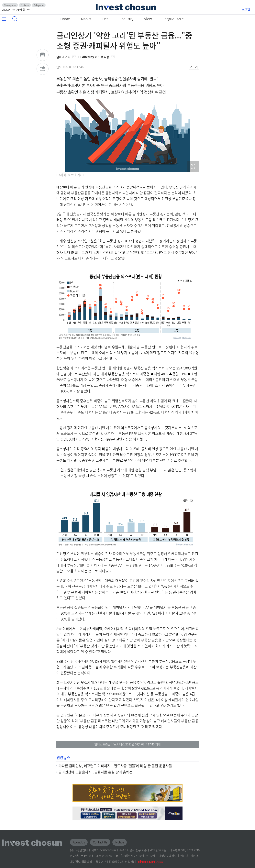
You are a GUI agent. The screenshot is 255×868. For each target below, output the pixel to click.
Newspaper (10, 5)
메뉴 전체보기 (6, 19)
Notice (120, 842)
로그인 (246, 9)
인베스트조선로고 (126, 7)
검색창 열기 (15, 19)
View (148, 19)
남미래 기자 (63, 57)
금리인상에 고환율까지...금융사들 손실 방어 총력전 (95, 772)
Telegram (39, 5)
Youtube (25, 5)
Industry (127, 19)
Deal (106, 19)
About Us (79, 842)
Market (86, 19)
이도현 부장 (102, 57)
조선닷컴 (150, 862)
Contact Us (100, 842)
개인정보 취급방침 (81, 862)
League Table (173, 19)
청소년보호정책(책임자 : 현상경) (115, 862)
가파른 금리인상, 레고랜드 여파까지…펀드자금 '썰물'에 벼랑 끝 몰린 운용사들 (115, 766)
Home (65, 19)
